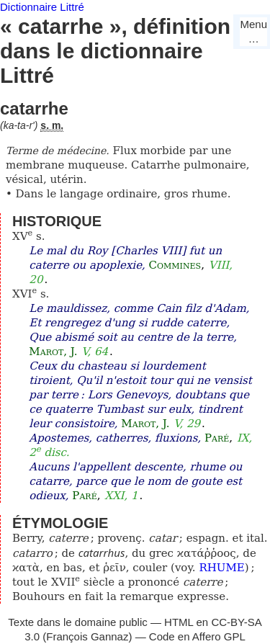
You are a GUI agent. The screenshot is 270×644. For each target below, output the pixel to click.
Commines (175, 265)
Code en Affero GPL (197, 636)
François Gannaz (87, 636)
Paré (217, 438)
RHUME (221, 568)
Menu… (253, 31)
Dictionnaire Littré (42, 7)
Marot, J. (53, 352)
